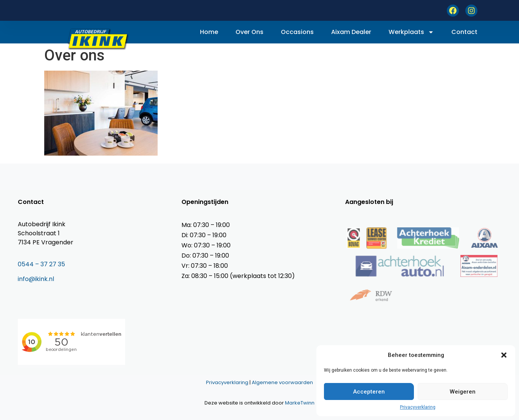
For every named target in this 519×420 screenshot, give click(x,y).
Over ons (249, 32)
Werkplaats (411, 32)
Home (209, 32)
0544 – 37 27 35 (41, 264)
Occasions (297, 32)
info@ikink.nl (36, 279)
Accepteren (369, 392)
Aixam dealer (351, 32)
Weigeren (463, 392)
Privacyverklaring (418, 407)
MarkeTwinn (300, 403)
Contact (464, 32)
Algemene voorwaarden (282, 382)
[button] (504, 355)
